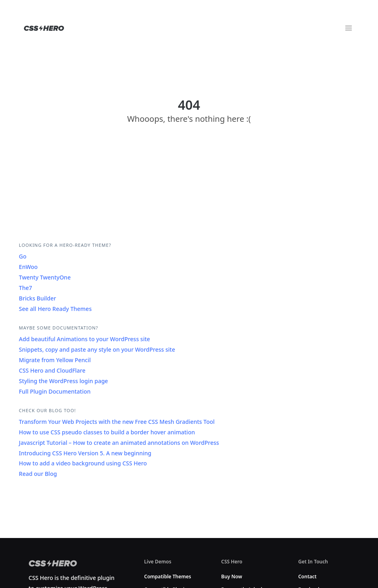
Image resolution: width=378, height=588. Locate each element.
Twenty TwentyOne (45, 277)
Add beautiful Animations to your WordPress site (85, 339)
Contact (307, 577)
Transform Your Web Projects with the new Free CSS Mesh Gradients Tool (117, 422)
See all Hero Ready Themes (55, 309)
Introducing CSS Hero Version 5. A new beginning (85, 453)
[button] (349, 28)
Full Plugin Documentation (55, 391)
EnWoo (28, 267)
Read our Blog (38, 474)
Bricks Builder (38, 298)
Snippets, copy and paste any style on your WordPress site (97, 349)
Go (23, 256)
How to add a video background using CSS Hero (83, 463)
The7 (26, 288)
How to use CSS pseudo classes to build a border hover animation (107, 432)
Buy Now (232, 577)
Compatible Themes (167, 577)
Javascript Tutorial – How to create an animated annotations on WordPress (119, 443)
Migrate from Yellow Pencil (55, 360)
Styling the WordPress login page (64, 381)
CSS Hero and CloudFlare (52, 370)
